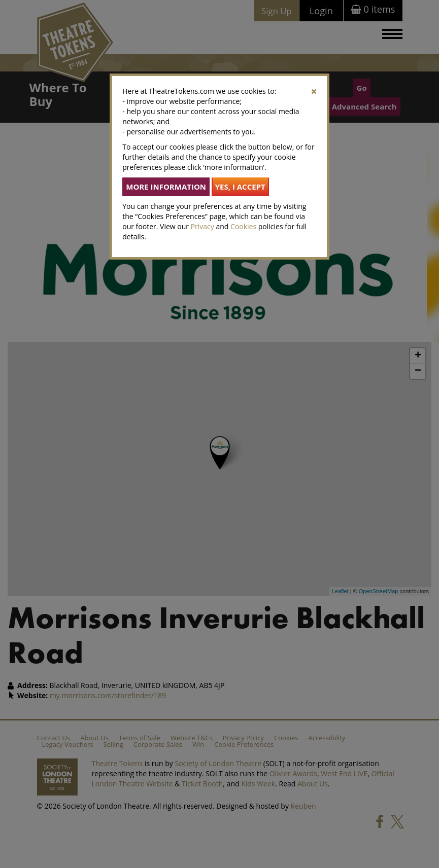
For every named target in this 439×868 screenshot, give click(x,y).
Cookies (243, 226)
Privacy (202, 226)
